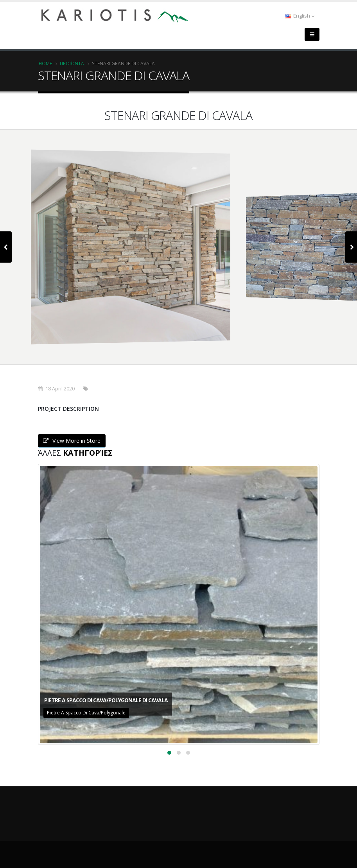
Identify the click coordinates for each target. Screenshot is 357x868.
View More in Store (72, 441)
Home (45, 63)
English (300, 16)
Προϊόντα (72, 63)
